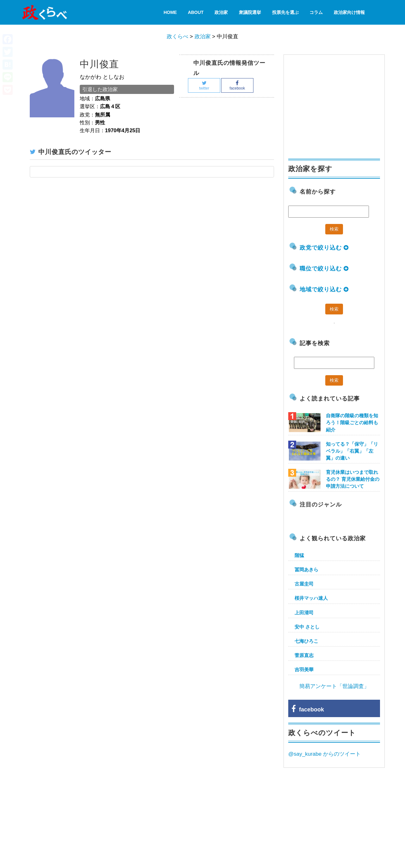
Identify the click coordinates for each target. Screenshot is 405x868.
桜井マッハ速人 (311, 598)
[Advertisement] (336, 104)
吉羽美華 (304, 670)
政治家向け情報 (349, 12)
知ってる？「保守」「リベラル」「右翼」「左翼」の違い (352, 451)
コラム (316, 12)
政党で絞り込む (324, 248)
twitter (204, 86)
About (196, 12)
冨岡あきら (306, 570)
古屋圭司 (304, 584)
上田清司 (304, 613)
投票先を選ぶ (285, 12)
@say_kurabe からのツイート (324, 754)
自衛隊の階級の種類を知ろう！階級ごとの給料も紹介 (352, 422)
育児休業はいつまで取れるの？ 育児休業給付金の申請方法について (353, 479)
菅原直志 (304, 655)
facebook (237, 86)
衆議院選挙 (250, 12)
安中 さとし (307, 627)
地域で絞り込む (324, 289)
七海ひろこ (306, 641)
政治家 (221, 12)
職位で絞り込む (324, 269)
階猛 (299, 555)
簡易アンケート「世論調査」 (334, 686)
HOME (170, 12)
